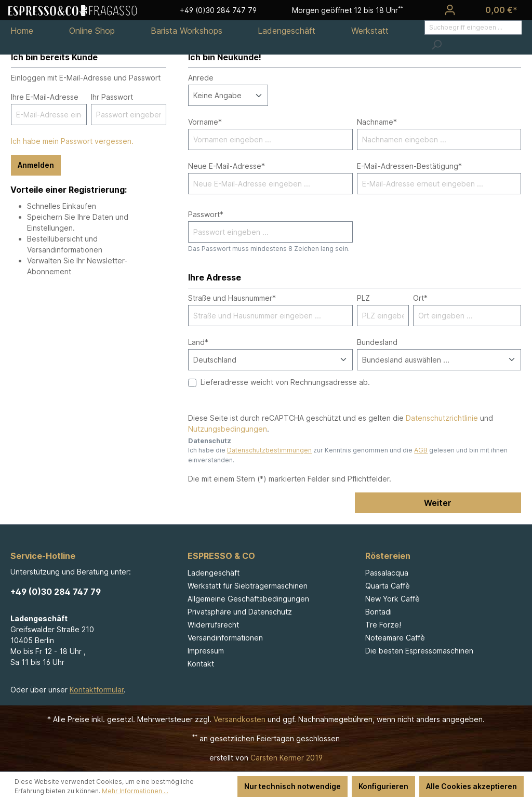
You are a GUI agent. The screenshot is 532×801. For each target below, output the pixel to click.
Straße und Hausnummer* (232, 298)
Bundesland (377, 342)
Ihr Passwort (112, 97)
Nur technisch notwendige (292, 786)
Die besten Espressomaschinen (419, 651)
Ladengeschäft (214, 573)
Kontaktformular (97, 690)
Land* (198, 342)
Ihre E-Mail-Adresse (45, 97)
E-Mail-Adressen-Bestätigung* (409, 166)
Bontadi (378, 612)
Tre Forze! (383, 625)
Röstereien (388, 556)
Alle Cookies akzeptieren (471, 786)
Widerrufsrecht (213, 625)
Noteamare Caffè (395, 638)
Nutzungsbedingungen (228, 429)
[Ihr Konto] (450, 10)
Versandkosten (240, 719)
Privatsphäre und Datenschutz (240, 612)
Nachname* (377, 122)
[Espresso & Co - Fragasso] (72, 10)
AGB (421, 450)
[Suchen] (436, 45)
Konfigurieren (383, 786)
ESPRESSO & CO (221, 556)
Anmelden (36, 165)
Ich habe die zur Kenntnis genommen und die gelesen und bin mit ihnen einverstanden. (348, 455)
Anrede (201, 78)
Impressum (206, 651)
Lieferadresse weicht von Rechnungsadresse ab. (285, 382)
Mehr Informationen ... (135, 791)
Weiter (438, 503)
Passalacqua (387, 573)
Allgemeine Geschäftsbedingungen (248, 599)
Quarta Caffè (388, 586)
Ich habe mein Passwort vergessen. (72, 141)
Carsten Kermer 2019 (287, 758)
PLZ (363, 298)
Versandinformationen (225, 638)
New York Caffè (393, 599)
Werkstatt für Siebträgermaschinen (248, 586)
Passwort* (206, 214)
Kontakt (201, 664)
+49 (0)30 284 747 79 (56, 592)
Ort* (420, 298)
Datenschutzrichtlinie (442, 418)
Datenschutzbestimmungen (269, 450)
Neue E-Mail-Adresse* (227, 166)
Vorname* (205, 122)
